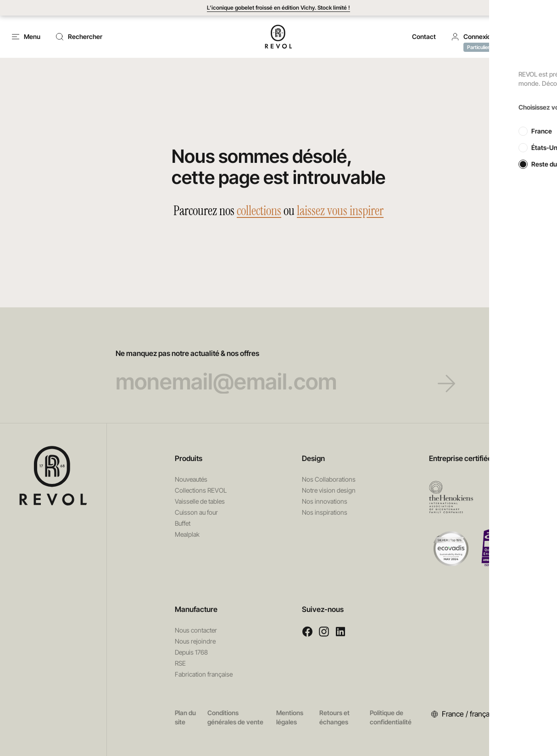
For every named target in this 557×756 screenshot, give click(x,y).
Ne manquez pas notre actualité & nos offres (279, 371)
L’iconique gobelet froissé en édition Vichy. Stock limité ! (278, 8)
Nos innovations (325, 501)
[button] (473, 37)
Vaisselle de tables (200, 501)
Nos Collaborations (329, 479)
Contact (424, 36)
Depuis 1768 (191, 652)
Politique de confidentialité (391, 717)
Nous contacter (196, 630)
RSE (180, 663)
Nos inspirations (325, 512)
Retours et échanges (334, 717)
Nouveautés (191, 479)
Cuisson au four (196, 512)
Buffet (183, 523)
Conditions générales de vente (235, 717)
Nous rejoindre (195, 641)
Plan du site (185, 717)
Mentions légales (290, 717)
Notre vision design (329, 490)
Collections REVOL (201, 490)
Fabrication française (204, 674)
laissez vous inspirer (340, 211)
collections (259, 211)
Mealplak (187, 534)
